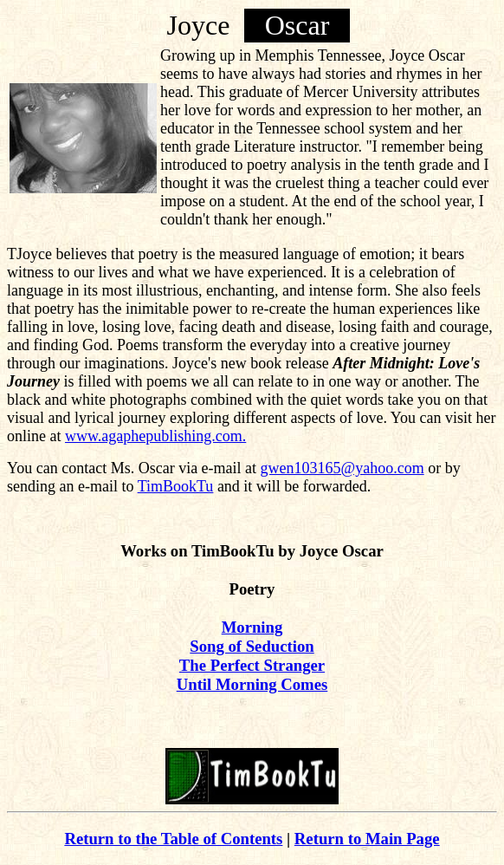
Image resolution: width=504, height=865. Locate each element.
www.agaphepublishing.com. (155, 436)
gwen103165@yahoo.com (342, 468)
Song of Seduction (252, 646)
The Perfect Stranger (252, 665)
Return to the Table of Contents (173, 839)
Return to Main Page (367, 839)
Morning (252, 627)
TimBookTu (176, 486)
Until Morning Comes (252, 684)
